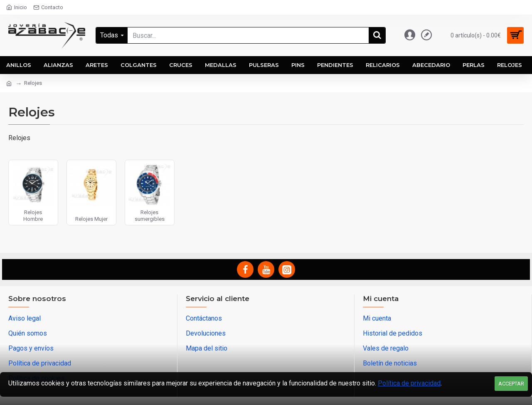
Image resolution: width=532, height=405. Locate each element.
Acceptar (511, 384)
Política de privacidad (409, 383)
